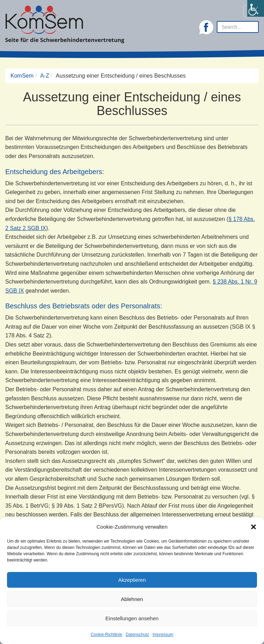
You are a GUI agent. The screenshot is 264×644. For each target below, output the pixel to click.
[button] (253, 527)
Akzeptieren (132, 580)
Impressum (163, 635)
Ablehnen (132, 599)
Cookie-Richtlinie (106, 635)
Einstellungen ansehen (132, 618)
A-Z (45, 76)
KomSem (22, 76)
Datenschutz (137, 635)
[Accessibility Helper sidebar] (256, 8)
